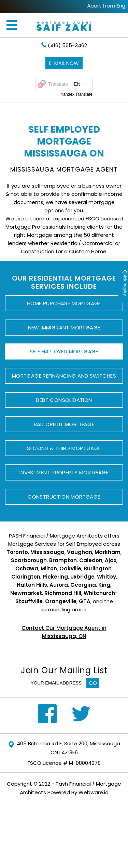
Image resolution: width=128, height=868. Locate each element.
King (104, 585)
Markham (108, 552)
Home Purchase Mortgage (64, 303)
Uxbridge (82, 577)
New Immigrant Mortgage (64, 328)
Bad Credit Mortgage (64, 424)
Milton (49, 568)
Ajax (111, 560)
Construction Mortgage (64, 497)
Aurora (59, 585)
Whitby (106, 577)
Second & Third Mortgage (64, 448)
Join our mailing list (64, 671)
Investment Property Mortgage (64, 472)
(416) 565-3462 (64, 45)
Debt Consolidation (64, 400)
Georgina (83, 585)
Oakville (70, 568)
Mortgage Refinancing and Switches (64, 376)
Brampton (63, 560)
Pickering (55, 577)
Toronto (17, 552)
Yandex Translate (77, 94)
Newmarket (26, 593)
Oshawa (27, 568)
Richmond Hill (63, 593)
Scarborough (29, 560)
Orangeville (61, 601)
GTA (85, 601)
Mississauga (47, 552)
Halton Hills (32, 585)
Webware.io (94, 792)
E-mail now (64, 63)
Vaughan (80, 552)
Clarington (26, 577)
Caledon (91, 560)
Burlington (98, 568)
